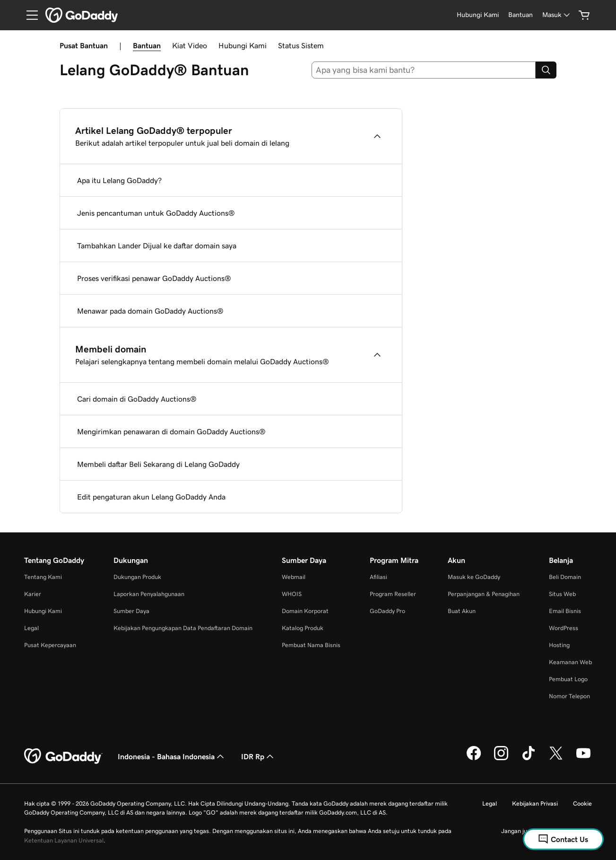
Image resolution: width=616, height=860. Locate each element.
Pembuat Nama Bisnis (311, 645)
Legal (31, 628)
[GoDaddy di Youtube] (583, 759)
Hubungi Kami (243, 45)
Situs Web (562, 594)
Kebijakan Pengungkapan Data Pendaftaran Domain (183, 628)
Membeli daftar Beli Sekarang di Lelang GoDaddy (158, 464)
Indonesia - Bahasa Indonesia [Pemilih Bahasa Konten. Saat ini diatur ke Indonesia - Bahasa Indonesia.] (172, 756)
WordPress (564, 628)
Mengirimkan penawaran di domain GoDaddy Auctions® (171, 431)
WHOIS (292, 594)
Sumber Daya (131, 611)
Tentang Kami (43, 577)
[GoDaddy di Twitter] (556, 759)
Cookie (582, 803)
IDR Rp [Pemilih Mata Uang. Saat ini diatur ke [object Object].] (258, 756)
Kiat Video (190, 45)
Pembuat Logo (568, 679)
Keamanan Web (570, 662)
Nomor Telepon (569, 696)
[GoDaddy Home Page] (63, 756)
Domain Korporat (305, 611)
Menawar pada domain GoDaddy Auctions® (150, 311)
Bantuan (147, 45)
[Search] (546, 70)
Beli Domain (565, 577)
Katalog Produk (303, 628)
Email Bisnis (565, 611)
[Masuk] (557, 15)
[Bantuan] (521, 15)
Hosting (559, 645)
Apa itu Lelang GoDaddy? (119, 180)
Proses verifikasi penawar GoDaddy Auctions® (154, 278)
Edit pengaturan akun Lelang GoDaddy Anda (151, 497)
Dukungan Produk (137, 577)
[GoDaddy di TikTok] (529, 759)
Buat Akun (462, 611)
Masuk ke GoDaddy (474, 577)
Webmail (294, 577)
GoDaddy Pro (387, 611)
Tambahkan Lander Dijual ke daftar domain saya (157, 246)
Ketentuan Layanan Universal (64, 840)
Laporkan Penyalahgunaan (149, 594)
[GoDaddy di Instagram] (501, 759)
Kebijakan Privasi (535, 803)
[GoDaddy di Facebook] (474, 759)
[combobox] (424, 70)
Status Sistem (301, 45)
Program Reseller (393, 594)
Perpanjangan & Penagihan (484, 594)
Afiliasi (378, 577)
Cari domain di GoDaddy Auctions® (137, 399)
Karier (33, 594)
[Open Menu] (28, 15)
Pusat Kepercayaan (50, 645)
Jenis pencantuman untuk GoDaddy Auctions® (156, 213)
